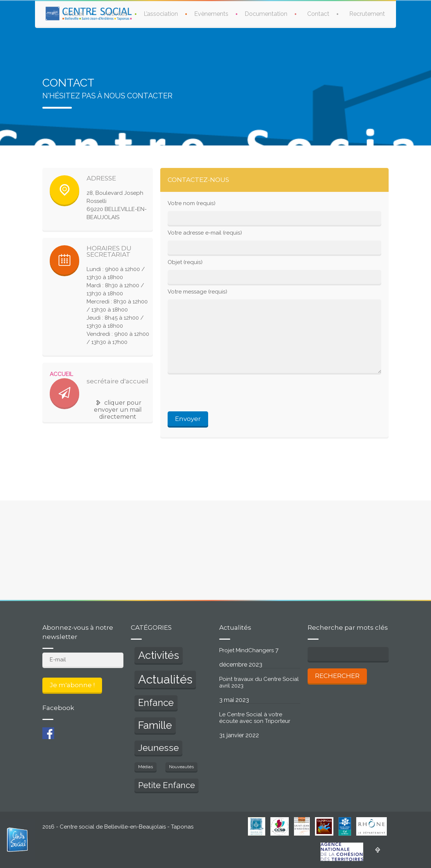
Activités (116, 14)
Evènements (211, 14)
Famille (155, 725)
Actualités (165, 679)
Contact (318, 14)
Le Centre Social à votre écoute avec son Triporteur (255, 718)
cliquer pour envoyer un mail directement (118, 410)
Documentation (266, 14)
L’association (161, 14)
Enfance (156, 703)
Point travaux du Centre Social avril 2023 (259, 682)
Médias (146, 767)
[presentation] (224, 393)
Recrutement (367, 14)
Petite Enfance (167, 785)
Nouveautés (181, 767)
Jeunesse (158, 748)
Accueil (74, 14)
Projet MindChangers (246, 650)
